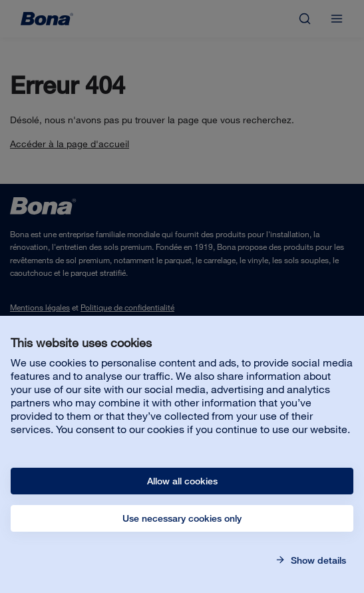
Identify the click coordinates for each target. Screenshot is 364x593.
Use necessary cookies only (182, 518)
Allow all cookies (182, 481)
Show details (317, 560)
